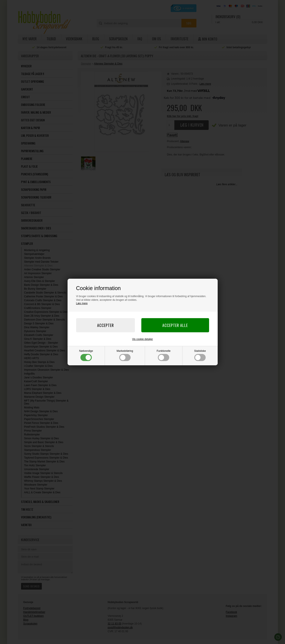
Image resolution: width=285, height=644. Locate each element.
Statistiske (200, 355)
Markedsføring (125, 355)
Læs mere (82, 303)
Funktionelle (164, 355)
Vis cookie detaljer (142, 339)
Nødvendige (86, 355)
